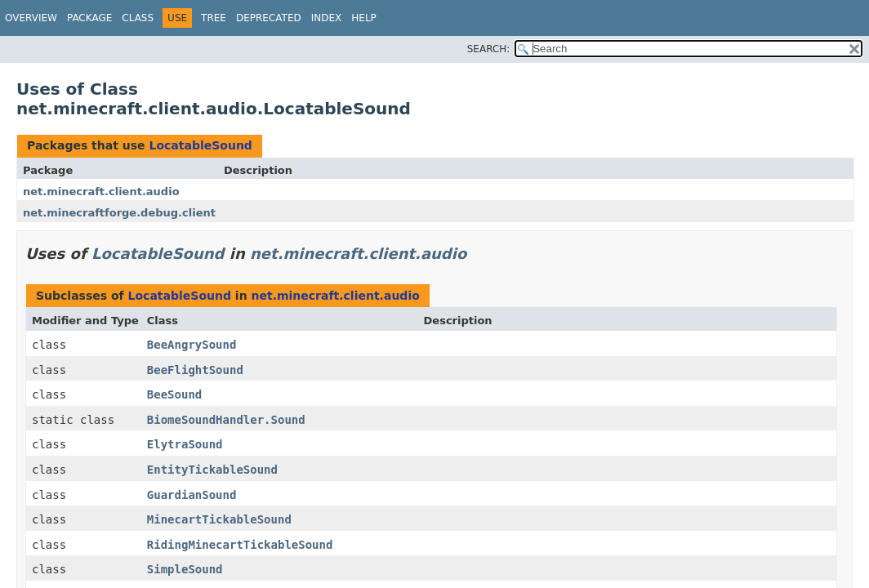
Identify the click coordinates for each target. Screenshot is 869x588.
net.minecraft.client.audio (101, 192)
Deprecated (269, 18)
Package (89, 18)
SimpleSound (185, 569)
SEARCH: (489, 49)
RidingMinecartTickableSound (240, 545)
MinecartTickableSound (219, 519)
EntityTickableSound (212, 470)
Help (364, 18)
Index (327, 18)
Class (138, 18)
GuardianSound (192, 495)
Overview (31, 18)
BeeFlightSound (195, 370)
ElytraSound (185, 444)
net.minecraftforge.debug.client (119, 213)
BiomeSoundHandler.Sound (226, 420)
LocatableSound (200, 145)
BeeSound (174, 394)
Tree (214, 18)
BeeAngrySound (192, 345)
